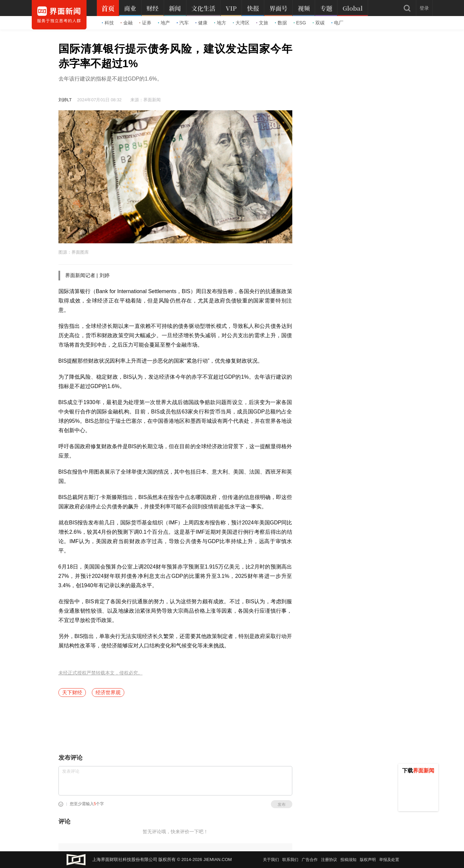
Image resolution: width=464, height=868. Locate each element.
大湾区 (241, 23)
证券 (145, 23)
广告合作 (310, 860)
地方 (220, 23)
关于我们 (271, 860)
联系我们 (290, 860)
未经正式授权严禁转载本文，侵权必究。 (101, 673)
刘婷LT (65, 100)
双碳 (319, 23)
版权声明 (368, 860)
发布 (282, 804)
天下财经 (72, 692)
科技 (108, 23)
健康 (201, 23)
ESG (300, 23)
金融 (127, 23)
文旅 (262, 23)
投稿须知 (348, 860)
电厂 (337, 23)
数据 (281, 23)
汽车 (183, 23)
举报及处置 (389, 860)
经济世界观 (108, 692)
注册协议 (329, 860)
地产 (164, 23)
